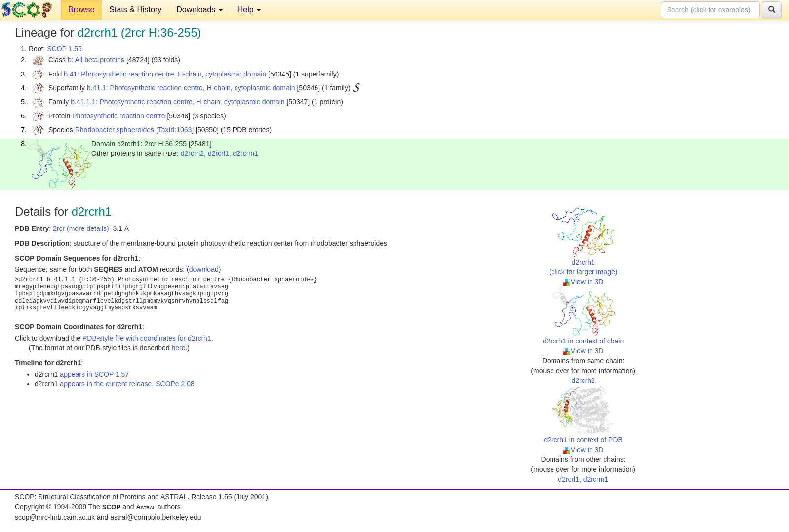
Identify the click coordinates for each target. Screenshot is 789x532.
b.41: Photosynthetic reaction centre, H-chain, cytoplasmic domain (165, 74)
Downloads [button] (199, 10)
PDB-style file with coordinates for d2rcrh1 (147, 338)
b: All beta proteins (96, 60)
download (204, 269)
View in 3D (583, 282)
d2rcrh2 (192, 153)
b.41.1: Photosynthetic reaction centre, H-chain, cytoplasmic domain (191, 88)
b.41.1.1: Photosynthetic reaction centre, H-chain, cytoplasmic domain (178, 102)
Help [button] (249, 10)
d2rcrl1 (218, 153)
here (178, 348)
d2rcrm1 (245, 153)
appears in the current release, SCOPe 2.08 (127, 384)
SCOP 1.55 (64, 49)
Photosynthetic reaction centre (118, 116)
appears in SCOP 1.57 (94, 374)
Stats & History (135, 10)
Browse (81, 10)
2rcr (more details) (81, 228)
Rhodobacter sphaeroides (115, 130)
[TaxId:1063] (175, 130)
